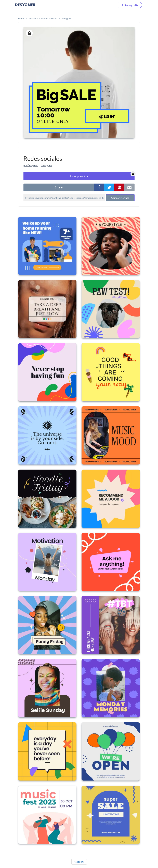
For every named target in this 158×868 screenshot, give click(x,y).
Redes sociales (49, 18)
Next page (79, 862)
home (21, 18)
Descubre (33, 18)
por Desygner (31, 165)
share (59, 187)
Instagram (66, 18)
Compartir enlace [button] (120, 198)
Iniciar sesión (103, 5)
